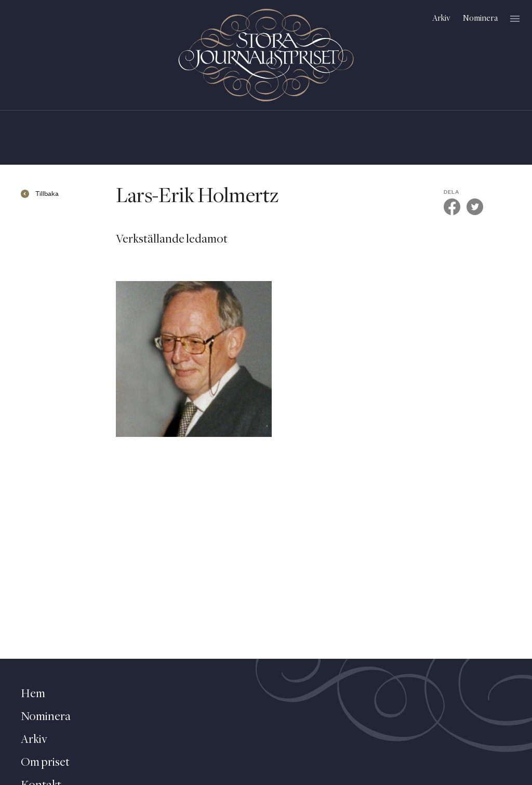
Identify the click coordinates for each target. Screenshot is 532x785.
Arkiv (441, 18)
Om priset (45, 763)
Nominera (480, 18)
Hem (33, 694)
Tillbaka (47, 194)
